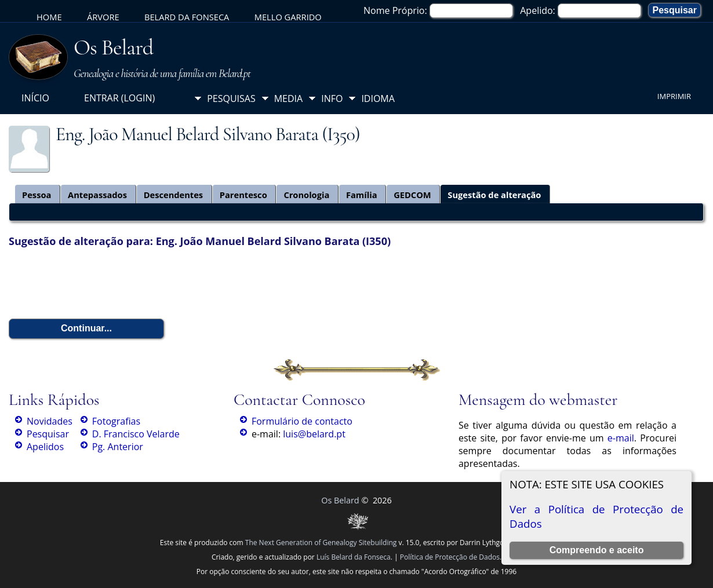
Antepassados (97, 195)
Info (332, 98)
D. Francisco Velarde (136, 434)
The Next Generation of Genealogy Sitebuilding (321, 543)
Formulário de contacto (302, 421)
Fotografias (116, 421)
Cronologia (306, 195)
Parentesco (243, 195)
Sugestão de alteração (494, 195)
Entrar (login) (119, 98)
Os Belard (113, 48)
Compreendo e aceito (597, 550)
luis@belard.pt (314, 434)
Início (35, 98)
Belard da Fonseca (187, 17)
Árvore (103, 17)
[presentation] (97, 283)
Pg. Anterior (118, 447)
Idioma (378, 98)
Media (288, 98)
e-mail (621, 438)
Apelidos (45, 447)
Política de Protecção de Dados (450, 557)
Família (362, 195)
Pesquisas (231, 98)
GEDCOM (412, 195)
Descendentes (174, 195)
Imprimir (674, 96)
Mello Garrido (288, 17)
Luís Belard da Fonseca (354, 557)
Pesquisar (48, 434)
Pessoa (37, 195)
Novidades (50, 421)
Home (49, 17)
